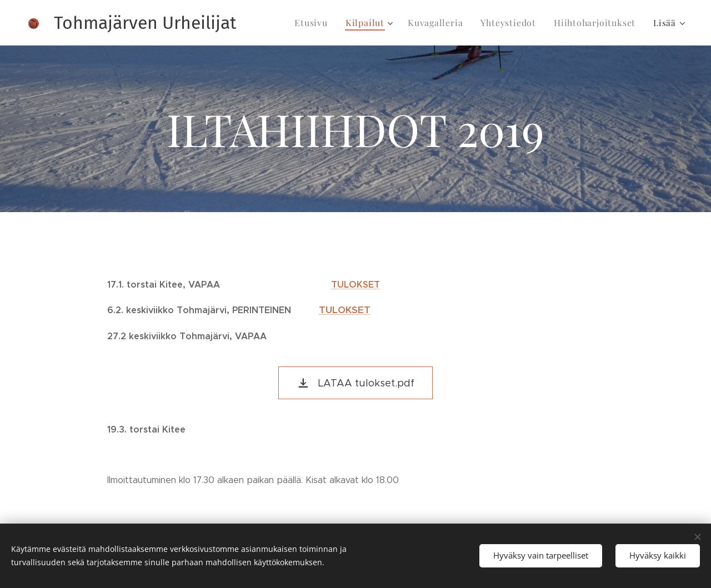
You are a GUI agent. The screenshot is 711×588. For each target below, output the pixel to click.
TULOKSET (355, 285)
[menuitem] (326, 23)
